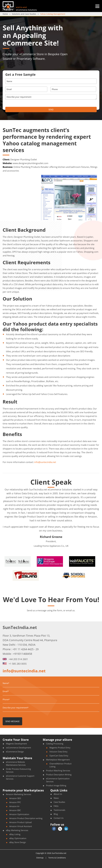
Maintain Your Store (17, 758)
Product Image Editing (56, 785)
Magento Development (16, 744)
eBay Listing (15, 834)
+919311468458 (23, 654)
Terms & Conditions (57, 858)
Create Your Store (16, 740)
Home (5, 14)
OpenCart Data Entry (59, 756)
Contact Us (59, 818)
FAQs (56, 806)
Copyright (40, 853)
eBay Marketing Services (17, 830)
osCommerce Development (18, 748)
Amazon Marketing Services (19, 794)
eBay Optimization (18, 838)
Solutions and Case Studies (24, 14)
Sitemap (40, 858)
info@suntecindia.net (45, 462)
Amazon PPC (15, 802)
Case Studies (59, 802)
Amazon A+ (14, 806)
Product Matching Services (58, 771)
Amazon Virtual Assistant (21, 826)
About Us (58, 794)
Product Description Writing (59, 775)
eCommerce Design (15, 752)
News (56, 798)
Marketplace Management (58, 760)
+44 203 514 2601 (15, 659)
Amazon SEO (15, 798)
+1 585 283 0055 (15, 664)
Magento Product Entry (60, 748)
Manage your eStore (57, 740)
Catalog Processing (55, 744)
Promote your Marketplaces (23, 790)
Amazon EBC (15, 810)
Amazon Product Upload (20, 822)
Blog (56, 814)
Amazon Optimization (19, 814)
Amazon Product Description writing (26, 818)
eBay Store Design (18, 842)
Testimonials (59, 810)
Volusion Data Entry (58, 752)
